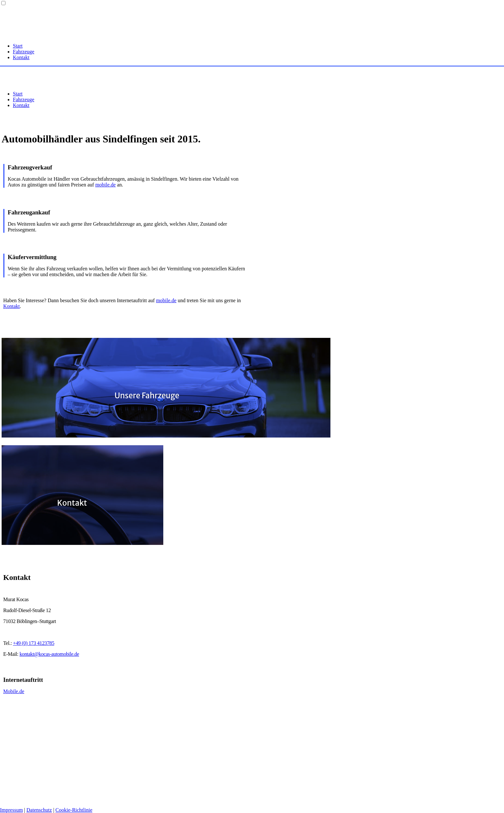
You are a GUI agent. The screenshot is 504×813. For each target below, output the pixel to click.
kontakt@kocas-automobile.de (49, 654)
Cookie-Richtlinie (74, 810)
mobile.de (105, 185)
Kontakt (21, 57)
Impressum (11, 810)
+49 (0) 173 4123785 (33, 643)
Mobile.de (14, 691)
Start (18, 46)
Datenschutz (39, 810)
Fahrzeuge (24, 52)
